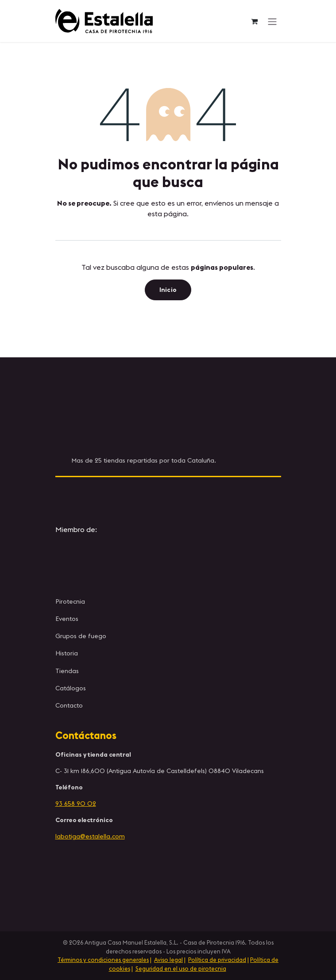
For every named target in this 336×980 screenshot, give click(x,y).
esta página (167, 214)
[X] (148, 498)
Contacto (69, 705)
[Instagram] (108, 498)
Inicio (168, 290)
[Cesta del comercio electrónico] (255, 21)
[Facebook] (188, 498)
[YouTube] (228, 498)
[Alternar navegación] (272, 21)
